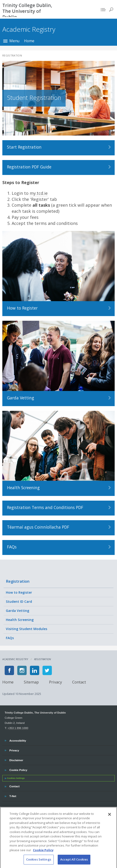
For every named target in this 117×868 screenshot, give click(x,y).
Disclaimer (16, 760)
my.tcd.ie (39, 193)
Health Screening (20, 620)
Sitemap (31, 682)
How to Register (19, 592)
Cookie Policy (18, 769)
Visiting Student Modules (27, 629)
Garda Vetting (18, 611)
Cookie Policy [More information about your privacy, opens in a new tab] (43, 854)
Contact (79, 682)
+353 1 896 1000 (18, 728)
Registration (18, 581)
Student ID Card (19, 601)
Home (29, 41)
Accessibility (18, 740)
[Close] (110, 818)
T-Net (13, 795)
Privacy (55, 682)
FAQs (10, 638)
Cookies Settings (16, 778)
